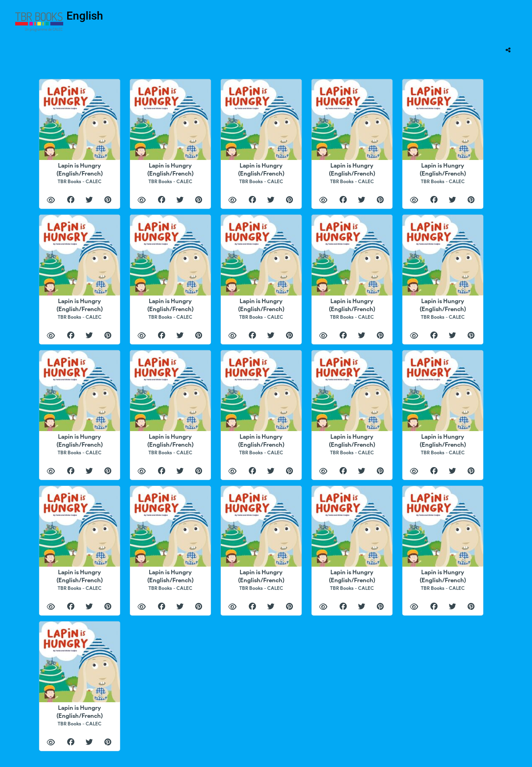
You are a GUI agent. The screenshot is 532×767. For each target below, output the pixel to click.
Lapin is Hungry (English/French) (80, 173)
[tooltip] (508, 50)
